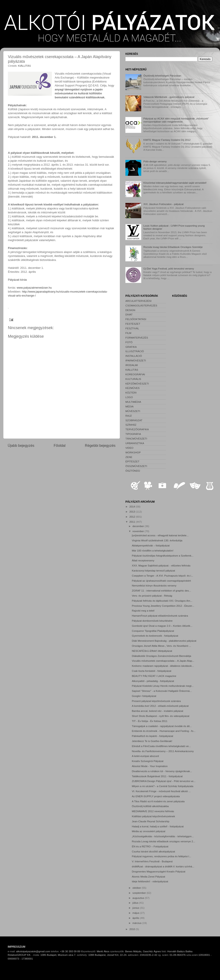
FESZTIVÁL (132, 328)
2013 (133, 512)
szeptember (139, 893)
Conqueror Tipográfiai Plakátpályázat (153, 631)
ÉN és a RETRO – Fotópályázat (150, 846)
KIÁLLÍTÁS (24, 66)
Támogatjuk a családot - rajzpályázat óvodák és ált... (162, 726)
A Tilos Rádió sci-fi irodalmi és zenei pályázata (158, 801)
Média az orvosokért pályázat (148, 831)
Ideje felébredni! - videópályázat (150, 881)
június (136, 908)
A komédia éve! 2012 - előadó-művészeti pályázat (160, 706)
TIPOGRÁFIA (133, 434)
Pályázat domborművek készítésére (152, 621)
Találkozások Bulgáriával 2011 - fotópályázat (157, 776)
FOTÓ (129, 342)
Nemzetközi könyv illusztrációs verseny (154, 585)
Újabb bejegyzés (21, 445)
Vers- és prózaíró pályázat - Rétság (152, 596)
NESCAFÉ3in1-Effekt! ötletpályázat (152, 651)
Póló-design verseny (155, 161)
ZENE (129, 457)
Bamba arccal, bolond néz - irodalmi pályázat (157, 711)
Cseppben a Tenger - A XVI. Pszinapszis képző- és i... (162, 576)
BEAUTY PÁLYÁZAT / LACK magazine (154, 676)
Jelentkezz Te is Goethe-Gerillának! (152, 741)
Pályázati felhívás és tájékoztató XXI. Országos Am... (162, 601)
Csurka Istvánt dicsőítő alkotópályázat (153, 851)
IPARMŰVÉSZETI (136, 360)
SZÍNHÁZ (131, 425)
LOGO (129, 397)
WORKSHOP (133, 452)
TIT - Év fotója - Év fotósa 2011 (150, 721)
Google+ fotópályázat (144, 696)
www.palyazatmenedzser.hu (34, 288)
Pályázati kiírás (17, 280)
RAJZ (129, 416)
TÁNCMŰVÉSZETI (136, 439)
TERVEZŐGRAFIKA (137, 429)
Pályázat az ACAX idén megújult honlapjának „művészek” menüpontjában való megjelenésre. (176, 120)
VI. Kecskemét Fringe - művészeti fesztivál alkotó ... (161, 791)
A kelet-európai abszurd (145, 756)
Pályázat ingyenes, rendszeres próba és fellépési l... (161, 856)
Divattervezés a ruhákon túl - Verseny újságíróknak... (162, 771)
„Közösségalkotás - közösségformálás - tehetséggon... (163, 836)
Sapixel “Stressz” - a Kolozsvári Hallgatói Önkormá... (162, 691)
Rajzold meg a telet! (143, 611)
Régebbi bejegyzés (100, 445)
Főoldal (60, 445)
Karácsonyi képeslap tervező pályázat (153, 571)
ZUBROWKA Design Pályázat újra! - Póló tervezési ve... (164, 781)
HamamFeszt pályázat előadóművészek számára (160, 616)
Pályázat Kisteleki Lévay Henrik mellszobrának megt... (163, 686)
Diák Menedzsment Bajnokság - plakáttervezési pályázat (164, 641)
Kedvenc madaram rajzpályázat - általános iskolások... (163, 666)
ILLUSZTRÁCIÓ (135, 351)
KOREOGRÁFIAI (135, 374)
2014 (133, 506)
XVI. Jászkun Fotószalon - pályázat (164, 204)
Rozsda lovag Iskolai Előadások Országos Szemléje (173, 247)
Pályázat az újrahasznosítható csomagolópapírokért (161, 581)
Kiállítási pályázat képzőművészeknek (153, 816)
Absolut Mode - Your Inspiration (150, 766)
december (138, 526)
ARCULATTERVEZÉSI (138, 301)
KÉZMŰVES (132, 388)
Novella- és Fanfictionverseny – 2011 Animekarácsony (163, 751)
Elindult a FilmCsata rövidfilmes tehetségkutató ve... (161, 746)
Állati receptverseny (143, 560)
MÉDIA (129, 406)
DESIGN (130, 310)
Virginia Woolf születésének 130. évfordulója (157, 540)
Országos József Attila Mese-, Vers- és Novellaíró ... (161, 646)
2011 (133, 522)
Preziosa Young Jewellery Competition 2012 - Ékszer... (163, 606)
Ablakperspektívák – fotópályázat (151, 545)
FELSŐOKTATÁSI (136, 319)
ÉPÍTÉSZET (132, 461)
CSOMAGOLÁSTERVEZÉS (141, 305)
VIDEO (129, 448)
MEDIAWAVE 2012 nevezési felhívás (153, 811)
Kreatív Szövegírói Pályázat (148, 761)
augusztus (139, 898)
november (138, 531)
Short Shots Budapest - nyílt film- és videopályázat (160, 716)
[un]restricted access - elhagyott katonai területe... (160, 535)
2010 (133, 929)
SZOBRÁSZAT (134, 420)
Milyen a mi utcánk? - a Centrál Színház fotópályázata (162, 786)
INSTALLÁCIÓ (134, 356)
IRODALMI (132, 365)
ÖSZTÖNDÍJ (133, 471)
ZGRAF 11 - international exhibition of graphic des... (161, 591)
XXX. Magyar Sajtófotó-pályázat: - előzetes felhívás (161, 565)
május (136, 913)
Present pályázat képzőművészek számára (156, 701)
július (136, 903)
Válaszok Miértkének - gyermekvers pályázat (169, 97)
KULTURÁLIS (133, 379)
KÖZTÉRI (131, 393)
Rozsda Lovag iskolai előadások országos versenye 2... (163, 841)
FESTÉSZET (133, 324)
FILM (128, 333)
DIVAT (129, 314)
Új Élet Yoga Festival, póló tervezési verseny (169, 268)
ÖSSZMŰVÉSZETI (136, 466)
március (137, 923)
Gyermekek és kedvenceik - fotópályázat (155, 636)
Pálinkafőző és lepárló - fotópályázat (152, 736)
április (136, 918)
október (137, 888)
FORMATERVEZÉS (137, 338)
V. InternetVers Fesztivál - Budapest (152, 861)
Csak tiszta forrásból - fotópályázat (151, 671)
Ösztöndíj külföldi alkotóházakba (150, 806)
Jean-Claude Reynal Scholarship (150, 821)
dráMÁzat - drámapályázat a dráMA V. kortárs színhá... (163, 866)
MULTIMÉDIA (133, 402)
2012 (133, 517)
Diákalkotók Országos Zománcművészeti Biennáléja (161, 656)
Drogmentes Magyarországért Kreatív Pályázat (159, 871)
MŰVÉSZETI (133, 411)
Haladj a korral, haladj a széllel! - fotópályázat (158, 826)
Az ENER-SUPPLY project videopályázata (156, 796)
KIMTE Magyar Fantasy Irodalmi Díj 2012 (167, 140)
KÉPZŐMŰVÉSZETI (137, 384)
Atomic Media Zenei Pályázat (148, 877)
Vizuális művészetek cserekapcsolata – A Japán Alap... (163, 661)
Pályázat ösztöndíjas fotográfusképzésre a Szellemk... (163, 556)
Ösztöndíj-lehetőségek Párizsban (162, 76)
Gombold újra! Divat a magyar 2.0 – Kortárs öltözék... (162, 626)
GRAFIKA (131, 347)
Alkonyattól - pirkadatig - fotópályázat (153, 681)
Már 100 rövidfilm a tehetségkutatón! (153, 550)
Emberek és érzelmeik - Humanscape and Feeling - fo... (164, 731)
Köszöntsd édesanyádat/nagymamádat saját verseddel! (175, 183)
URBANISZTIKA (135, 443)
